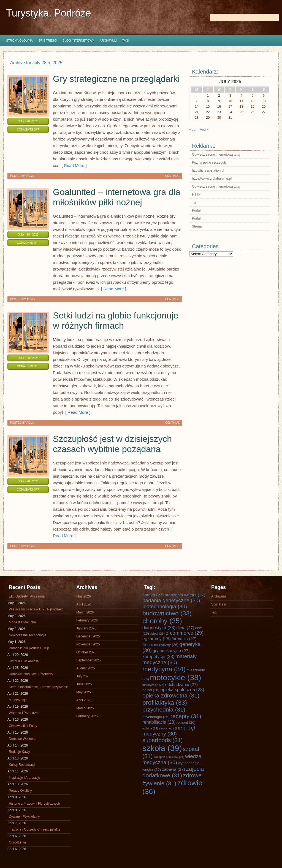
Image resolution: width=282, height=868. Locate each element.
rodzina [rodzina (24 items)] (150, 728)
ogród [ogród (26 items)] (151, 690)
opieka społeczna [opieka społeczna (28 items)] (182, 689)
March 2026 (85, 612)
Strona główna (19, 40)
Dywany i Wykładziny (24, 816)
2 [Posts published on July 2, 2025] (219, 96)
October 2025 (86, 652)
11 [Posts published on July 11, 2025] (241, 101)
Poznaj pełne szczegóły (209, 163)
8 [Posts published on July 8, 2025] (208, 101)
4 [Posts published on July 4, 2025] (241, 96)
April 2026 (84, 604)
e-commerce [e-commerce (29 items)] (185, 633)
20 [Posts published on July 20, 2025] (264, 107)
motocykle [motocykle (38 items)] (175, 677)
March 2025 (85, 708)
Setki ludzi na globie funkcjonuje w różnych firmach (116, 321)
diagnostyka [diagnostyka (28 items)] (159, 628)
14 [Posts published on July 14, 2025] (197, 107)
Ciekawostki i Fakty (23, 726)
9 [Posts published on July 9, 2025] (219, 101)
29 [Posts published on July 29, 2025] (208, 118)
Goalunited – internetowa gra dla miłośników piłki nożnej (117, 197)
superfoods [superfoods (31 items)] (163, 740)
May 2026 (84, 596)
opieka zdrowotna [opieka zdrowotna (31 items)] (171, 695)
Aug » (204, 129)
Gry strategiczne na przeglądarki (116, 79)
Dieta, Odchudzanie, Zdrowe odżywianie (38, 687)
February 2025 (87, 716)
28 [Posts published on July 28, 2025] (197, 118)
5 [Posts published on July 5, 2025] (253, 96)
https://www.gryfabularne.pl (212, 179)
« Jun (193, 129)
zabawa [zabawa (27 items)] (173, 769)
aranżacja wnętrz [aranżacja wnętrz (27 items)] (185, 595)
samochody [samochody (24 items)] (169, 728)
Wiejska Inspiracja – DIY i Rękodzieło (36, 609)
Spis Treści (48, 40)
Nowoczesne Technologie (28, 635)
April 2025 (84, 700)
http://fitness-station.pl (208, 171)
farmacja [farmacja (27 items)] (184, 639)
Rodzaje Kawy (19, 752)
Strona (197, 226)
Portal (196, 210)
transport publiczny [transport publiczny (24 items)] (169, 757)
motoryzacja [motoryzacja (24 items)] (153, 685)
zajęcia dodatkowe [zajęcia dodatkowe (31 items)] (173, 772)
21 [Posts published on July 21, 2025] (197, 112)
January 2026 (86, 628)
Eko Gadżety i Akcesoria (27, 596)
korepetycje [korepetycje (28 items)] (158, 656)
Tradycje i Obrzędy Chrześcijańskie (35, 829)
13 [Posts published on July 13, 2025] (264, 101)
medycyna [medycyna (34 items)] (164, 669)
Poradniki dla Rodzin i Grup (29, 648)
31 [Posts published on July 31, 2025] (230, 118)
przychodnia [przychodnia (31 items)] (164, 709)
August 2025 (86, 668)
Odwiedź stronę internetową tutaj (216, 155)
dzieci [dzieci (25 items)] (157, 633)
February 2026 (87, 620)
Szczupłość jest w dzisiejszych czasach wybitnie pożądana (112, 444)
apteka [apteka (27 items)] (153, 595)
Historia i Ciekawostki (25, 661)
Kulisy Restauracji (22, 765)
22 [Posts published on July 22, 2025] (208, 112)
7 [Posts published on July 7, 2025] (197, 101)
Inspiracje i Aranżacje (24, 778)
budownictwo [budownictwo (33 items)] (167, 613)
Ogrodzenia (17, 842)
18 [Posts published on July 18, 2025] (241, 107)
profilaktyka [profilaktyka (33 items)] (165, 702)
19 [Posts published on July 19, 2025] (252, 107)
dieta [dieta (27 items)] (185, 628)
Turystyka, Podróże (49, 13)
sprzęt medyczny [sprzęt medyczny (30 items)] (169, 731)
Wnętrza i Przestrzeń (24, 713)
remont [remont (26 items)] (186, 722)
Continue (172, 176)
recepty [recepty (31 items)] (186, 716)
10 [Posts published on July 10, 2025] (230, 101)
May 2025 (84, 692)
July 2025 (83, 676)
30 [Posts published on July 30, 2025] (219, 118)
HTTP (196, 194)
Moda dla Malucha (22, 622)
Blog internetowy (78, 40)
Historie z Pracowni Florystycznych (34, 804)
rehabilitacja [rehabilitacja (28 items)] (159, 722)
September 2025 (89, 660)
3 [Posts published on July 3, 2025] (230, 96)
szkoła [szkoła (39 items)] (162, 748)
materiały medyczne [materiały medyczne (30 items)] (170, 659)
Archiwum (108, 40)
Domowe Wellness (22, 739)
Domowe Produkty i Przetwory (31, 674)
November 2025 (88, 644)
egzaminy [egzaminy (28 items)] (157, 639)
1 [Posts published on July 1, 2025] (208, 96)
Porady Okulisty (20, 791)
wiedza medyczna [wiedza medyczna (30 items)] (172, 759)
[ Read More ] (73, 165)
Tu (194, 202)
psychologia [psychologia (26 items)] (156, 717)
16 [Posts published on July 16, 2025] (219, 107)
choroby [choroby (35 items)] (162, 621)
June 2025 (84, 684)
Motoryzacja (18, 700)
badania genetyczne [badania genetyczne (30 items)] (171, 600)
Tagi (126, 40)
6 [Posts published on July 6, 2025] (264, 96)
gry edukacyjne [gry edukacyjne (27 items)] (171, 651)
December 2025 (88, 636)
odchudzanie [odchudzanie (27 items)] (181, 684)
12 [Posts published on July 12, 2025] (252, 101)
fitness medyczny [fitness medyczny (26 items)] (160, 645)
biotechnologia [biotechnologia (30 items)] (165, 606)
